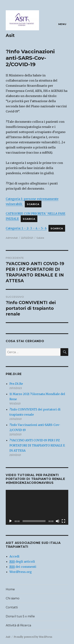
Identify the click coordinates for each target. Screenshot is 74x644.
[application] (37, 507)
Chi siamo (13, 598)
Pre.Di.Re (16, 384)
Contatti (12, 607)
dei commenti (23, 567)
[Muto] (58, 521)
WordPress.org (21, 572)
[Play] (11, 521)
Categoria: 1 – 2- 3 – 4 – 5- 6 (26, 228)
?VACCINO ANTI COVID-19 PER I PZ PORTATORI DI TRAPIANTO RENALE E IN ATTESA (37, 445)
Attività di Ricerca (18, 625)
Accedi (14, 556)
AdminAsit (12, 238)
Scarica (33, 204)
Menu (62, 24)
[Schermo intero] (63, 521)
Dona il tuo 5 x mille (20, 616)
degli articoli (22, 562)
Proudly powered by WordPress (33, 637)
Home (10, 589)
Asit (10, 35)
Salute (40, 238)
